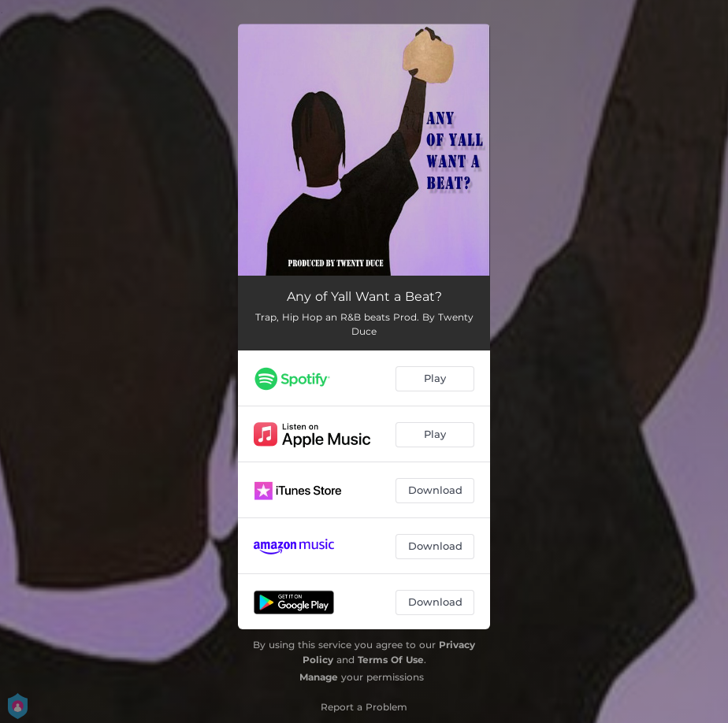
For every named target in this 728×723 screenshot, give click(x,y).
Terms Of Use (391, 660)
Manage (319, 677)
